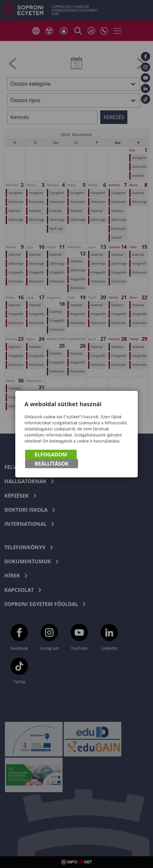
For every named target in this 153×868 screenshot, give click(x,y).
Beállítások (52, 464)
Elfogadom (51, 454)
